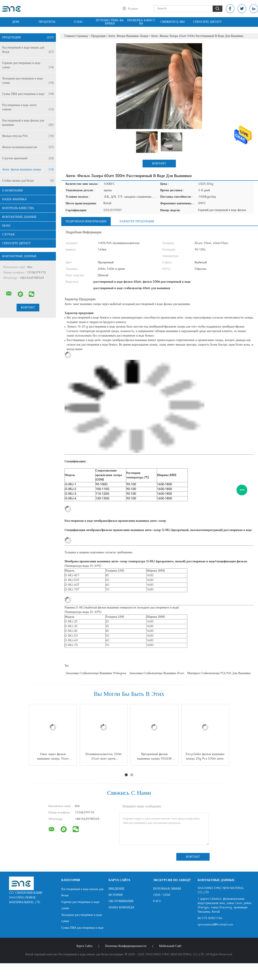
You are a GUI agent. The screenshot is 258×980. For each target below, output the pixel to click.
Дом (15, 22)
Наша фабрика (14, 199)
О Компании (12, 191)
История (116, 895)
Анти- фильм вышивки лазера (28, 170)
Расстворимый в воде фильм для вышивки (28, 123)
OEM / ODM (162, 895)
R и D (157, 901)
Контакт (159, 164)
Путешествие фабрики (110, 22)
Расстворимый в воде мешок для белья (28, 50)
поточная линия (167, 889)
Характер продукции (137, 221)
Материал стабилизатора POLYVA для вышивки (219, 673)
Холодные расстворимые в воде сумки (28, 81)
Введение (117, 889)
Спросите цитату (207, 22)
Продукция (28, 38)
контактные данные (19, 217)
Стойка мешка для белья (28, 181)
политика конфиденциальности (126, 946)
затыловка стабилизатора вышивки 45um (157, 673)
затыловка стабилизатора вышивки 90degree (96, 673)
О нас (78, 22)
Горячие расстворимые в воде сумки (28, 66)
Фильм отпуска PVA (28, 136)
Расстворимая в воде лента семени (28, 108)
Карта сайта (84, 946)
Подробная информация (86, 221)
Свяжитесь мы (173, 22)
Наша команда (121, 907)
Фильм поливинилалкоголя (28, 147)
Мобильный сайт (170, 946)
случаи (8, 235)
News (6, 226)
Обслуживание (121, 901)
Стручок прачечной (28, 158)
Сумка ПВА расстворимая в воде (28, 94)
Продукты (47, 22)
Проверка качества (141, 22)
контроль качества (18, 208)
